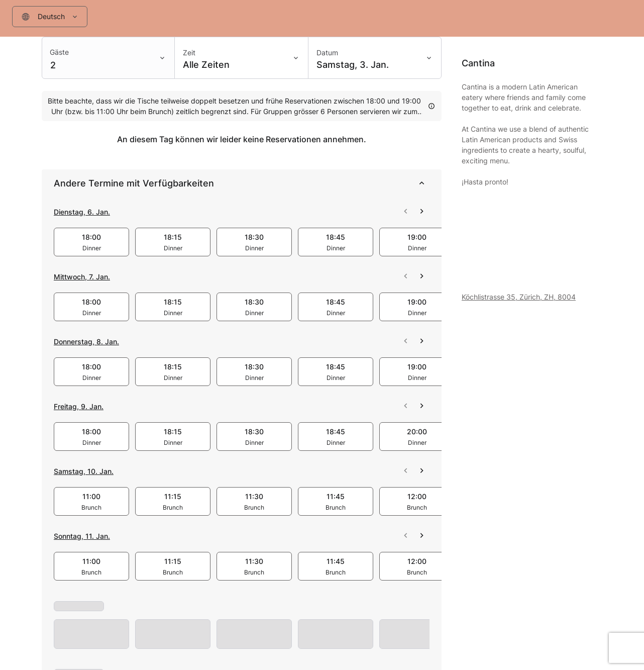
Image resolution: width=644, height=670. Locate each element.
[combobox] (50, 17)
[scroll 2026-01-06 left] (405, 212)
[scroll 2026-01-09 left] (405, 406)
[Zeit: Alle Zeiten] (241, 58)
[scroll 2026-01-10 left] (405, 471)
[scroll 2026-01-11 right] (421, 536)
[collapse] (421, 183)
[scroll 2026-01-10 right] (421, 471)
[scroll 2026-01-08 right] (421, 341)
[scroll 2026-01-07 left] (405, 276)
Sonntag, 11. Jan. (82, 536)
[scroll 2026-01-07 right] (421, 276)
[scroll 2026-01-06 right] (421, 212)
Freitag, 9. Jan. (79, 406)
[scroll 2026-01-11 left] (405, 536)
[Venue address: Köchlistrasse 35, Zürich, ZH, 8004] (532, 297)
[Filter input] (40, 17)
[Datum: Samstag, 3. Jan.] (375, 58)
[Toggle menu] (77, 17)
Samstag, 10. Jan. (84, 471)
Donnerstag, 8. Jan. (86, 342)
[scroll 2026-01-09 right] (421, 406)
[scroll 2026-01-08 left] (405, 341)
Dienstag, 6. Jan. (82, 212)
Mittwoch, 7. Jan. (82, 277)
